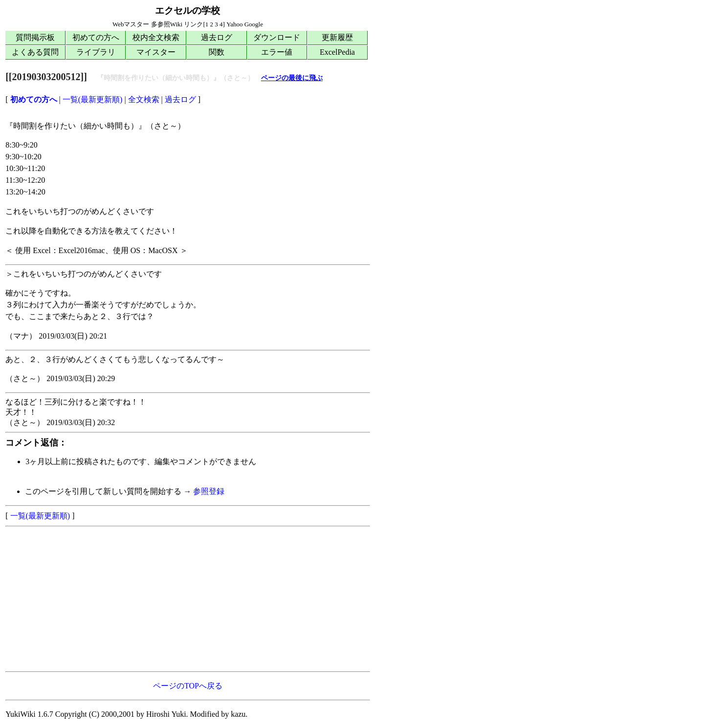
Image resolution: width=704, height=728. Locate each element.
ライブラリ (96, 52)
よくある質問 (35, 52)
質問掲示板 (35, 37)
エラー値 (277, 52)
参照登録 (209, 491)
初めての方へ (96, 37)
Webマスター (131, 24)
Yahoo (234, 24)
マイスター (156, 52)
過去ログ (217, 37)
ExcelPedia (337, 52)
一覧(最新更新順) (93, 99)
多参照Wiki (167, 24)
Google (254, 24)
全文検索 (144, 99)
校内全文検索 (156, 37)
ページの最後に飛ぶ (292, 78)
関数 (217, 52)
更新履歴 (337, 37)
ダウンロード (277, 37)
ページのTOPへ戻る (188, 686)
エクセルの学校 (187, 11)
